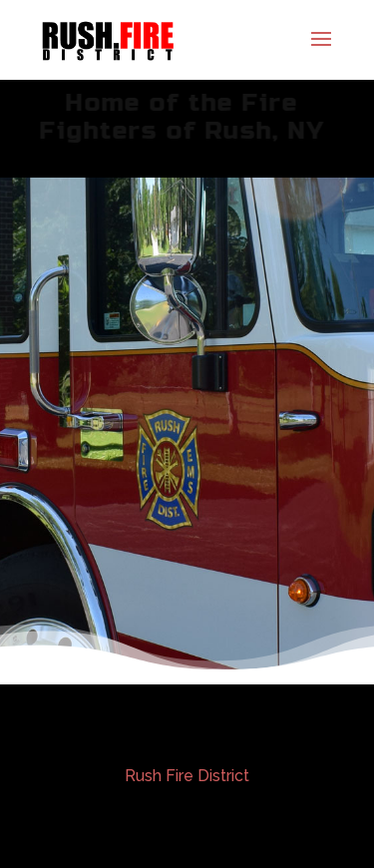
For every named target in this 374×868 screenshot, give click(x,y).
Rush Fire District (187, 776)
